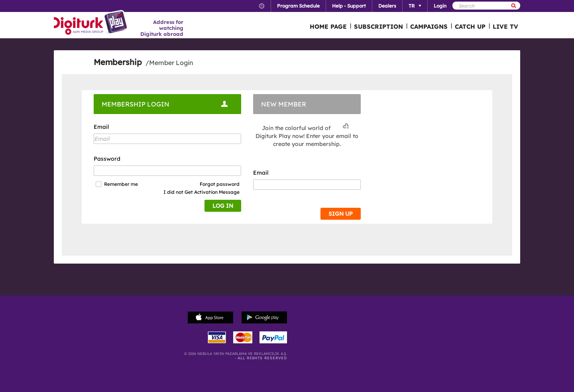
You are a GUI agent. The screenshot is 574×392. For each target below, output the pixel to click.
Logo (91, 23)
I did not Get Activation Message (201, 192)
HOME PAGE (328, 27)
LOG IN (223, 206)
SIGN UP (341, 214)
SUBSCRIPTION (378, 27)
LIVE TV (505, 27)
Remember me (121, 184)
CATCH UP (470, 27)
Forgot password (220, 184)
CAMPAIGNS (429, 27)
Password (107, 159)
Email (101, 127)
